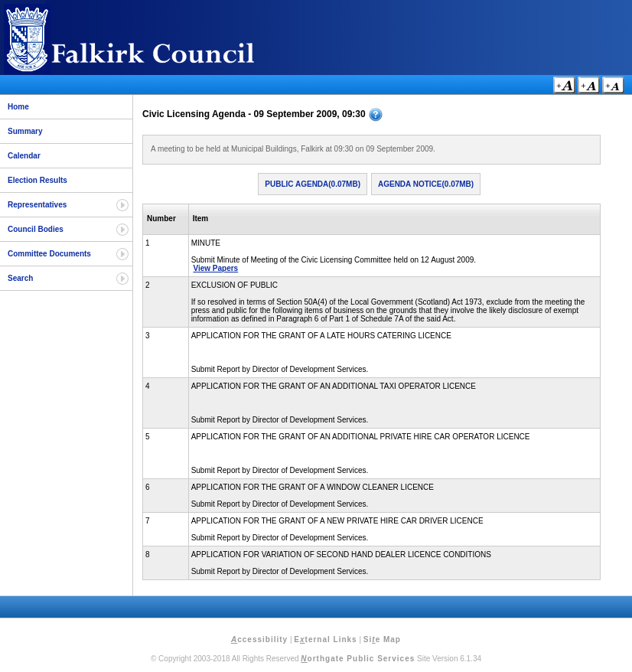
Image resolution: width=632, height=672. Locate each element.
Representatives (37, 205)
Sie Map (382, 639)
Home (18, 107)
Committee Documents (49, 254)
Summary (25, 131)
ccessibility (259, 639)
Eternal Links (325, 639)
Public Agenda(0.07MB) (313, 184)
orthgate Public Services (358, 659)
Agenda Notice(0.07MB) (426, 184)
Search (20, 278)
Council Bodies (36, 229)
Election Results (37, 180)
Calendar (24, 156)
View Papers (215, 268)
